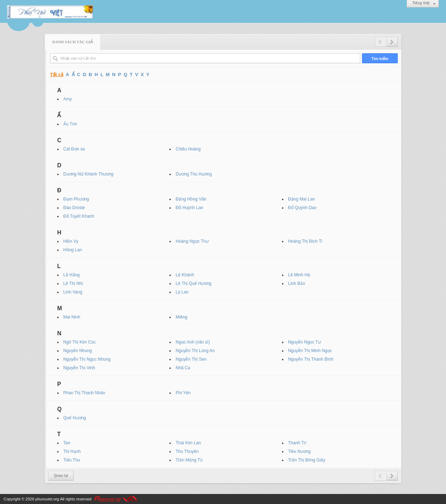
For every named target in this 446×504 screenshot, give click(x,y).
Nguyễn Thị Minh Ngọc (310, 351)
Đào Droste (74, 208)
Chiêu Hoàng (188, 149)
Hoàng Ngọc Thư (192, 241)
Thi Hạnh (72, 451)
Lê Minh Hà (299, 275)
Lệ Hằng (71, 275)
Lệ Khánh (185, 275)
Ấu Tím (70, 124)
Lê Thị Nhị (73, 283)
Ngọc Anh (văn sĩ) (193, 342)
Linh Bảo (297, 283)
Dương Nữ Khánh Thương (88, 174)
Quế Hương (75, 418)
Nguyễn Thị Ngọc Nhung (87, 359)
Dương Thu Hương (194, 174)
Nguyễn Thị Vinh (79, 368)
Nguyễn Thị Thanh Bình (311, 359)
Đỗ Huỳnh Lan (189, 208)
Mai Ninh (72, 317)
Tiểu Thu (72, 460)
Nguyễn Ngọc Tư (304, 342)
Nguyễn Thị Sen (191, 359)
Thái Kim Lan (188, 443)
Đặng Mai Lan (301, 199)
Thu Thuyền (187, 451)
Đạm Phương (76, 199)
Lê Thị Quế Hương (193, 283)
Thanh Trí (297, 443)
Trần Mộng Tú (189, 460)
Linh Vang (73, 292)
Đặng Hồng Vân (191, 199)
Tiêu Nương (299, 451)
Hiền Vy (71, 241)
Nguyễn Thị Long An (195, 351)
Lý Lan (182, 292)
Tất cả (57, 75)
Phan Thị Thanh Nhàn (84, 393)
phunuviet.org (47, 499)
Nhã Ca (183, 368)
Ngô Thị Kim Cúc (80, 342)
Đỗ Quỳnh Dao (302, 208)
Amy (68, 99)
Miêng (181, 317)
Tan (67, 443)
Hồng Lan (73, 250)
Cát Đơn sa (74, 149)
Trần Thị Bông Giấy (307, 460)
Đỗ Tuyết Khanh (79, 216)
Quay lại (61, 476)
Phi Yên (183, 393)
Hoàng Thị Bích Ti (305, 241)
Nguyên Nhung (78, 351)
